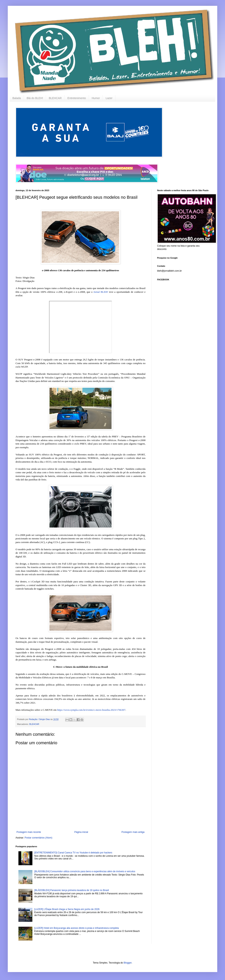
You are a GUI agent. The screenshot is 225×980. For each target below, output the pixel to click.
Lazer (109, 98)
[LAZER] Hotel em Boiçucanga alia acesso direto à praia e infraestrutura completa (77, 928)
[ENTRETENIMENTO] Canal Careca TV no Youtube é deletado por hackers (73, 853)
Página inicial (81, 832)
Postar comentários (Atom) (39, 838)
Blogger (128, 963)
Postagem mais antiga (133, 832)
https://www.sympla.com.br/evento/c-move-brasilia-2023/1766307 (91, 710)
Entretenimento (77, 98)
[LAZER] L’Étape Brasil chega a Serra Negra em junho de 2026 (67, 909)
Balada (17, 98)
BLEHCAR (55, 98)
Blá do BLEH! (35, 98)
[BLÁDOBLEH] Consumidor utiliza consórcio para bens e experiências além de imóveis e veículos (85, 871)
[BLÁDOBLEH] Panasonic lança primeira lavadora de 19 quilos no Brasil (72, 890)
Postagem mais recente (29, 832)
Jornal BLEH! (101, 292)
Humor (96, 98)
